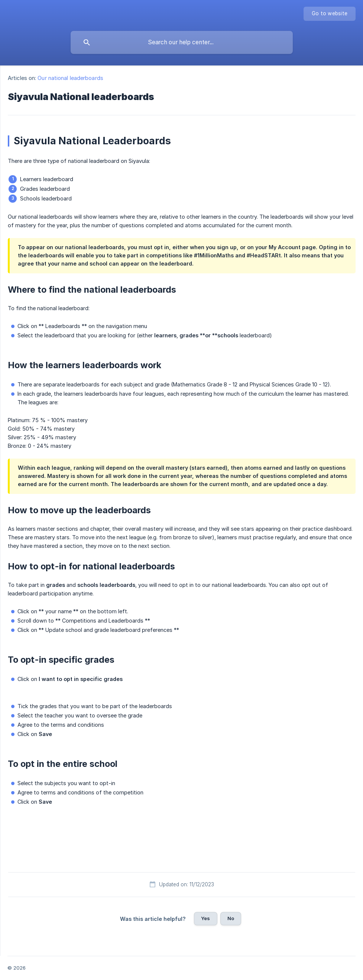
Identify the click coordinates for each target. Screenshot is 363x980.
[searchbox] (182, 42)
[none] (330, 14)
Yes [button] (205, 918)
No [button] (231, 918)
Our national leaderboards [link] (70, 78)
